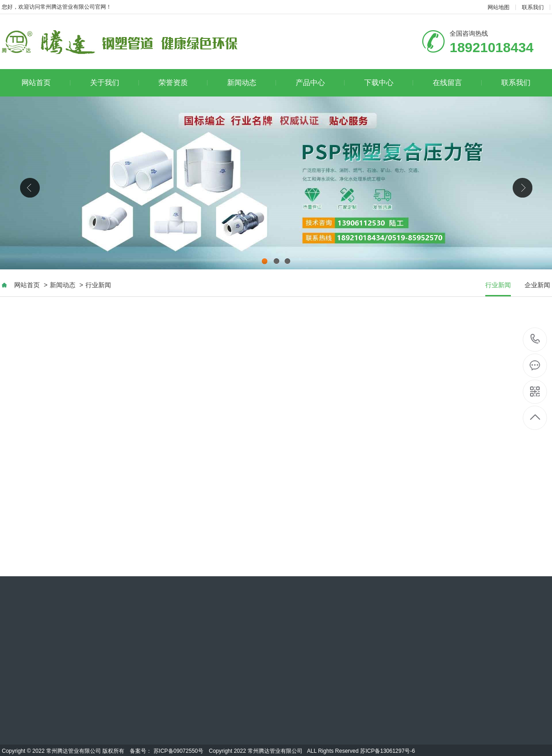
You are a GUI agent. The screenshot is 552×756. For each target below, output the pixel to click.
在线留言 (457, 83)
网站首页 (46, 83)
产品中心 (320, 83)
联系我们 (533, 7)
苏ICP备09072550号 (178, 751)
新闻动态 (252, 83)
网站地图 (499, 7)
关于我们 (114, 83)
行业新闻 (98, 285)
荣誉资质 (183, 83)
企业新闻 (537, 285)
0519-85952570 (535, 340)
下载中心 (389, 83)
